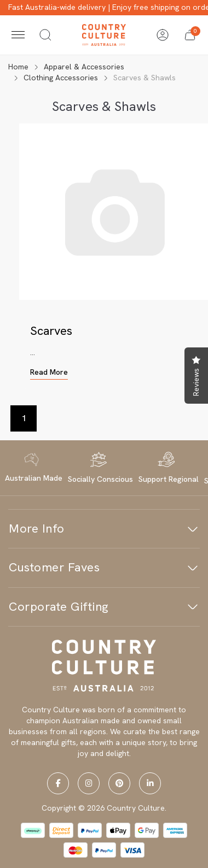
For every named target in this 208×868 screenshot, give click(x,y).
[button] (190, 35)
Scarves (51, 331)
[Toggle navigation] (18, 35)
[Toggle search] (45, 35)
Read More (49, 372)
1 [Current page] (24, 418)
